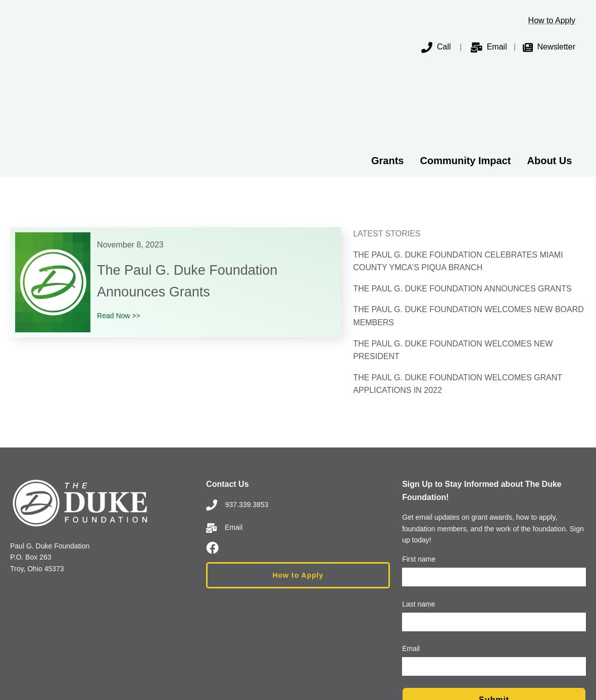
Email (497, 47)
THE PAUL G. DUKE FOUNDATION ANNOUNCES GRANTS (462, 203)
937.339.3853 (237, 419)
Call (436, 47)
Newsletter (556, 47)
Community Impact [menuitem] (465, 76)
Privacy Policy (350, 665)
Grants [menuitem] (387, 76)
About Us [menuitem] (550, 76)
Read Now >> (119, 231)
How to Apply (552, 20)
